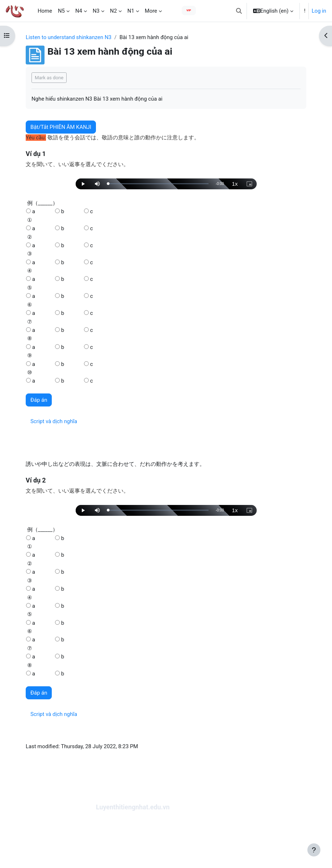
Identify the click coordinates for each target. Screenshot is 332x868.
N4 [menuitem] (79, 11)
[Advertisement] (166, 840)
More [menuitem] (151, 11)
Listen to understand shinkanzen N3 (69, 37)
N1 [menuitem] (131, 11)
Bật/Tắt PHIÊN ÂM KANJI (61, 127)
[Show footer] (314, 850)
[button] (239, 11)
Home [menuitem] (45, 11)
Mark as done (49, 78)
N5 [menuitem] (61, 11)
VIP (189, 10)
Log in (319, 11)
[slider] (158, 184)
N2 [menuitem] (114, 11)
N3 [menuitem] (96, 11)
